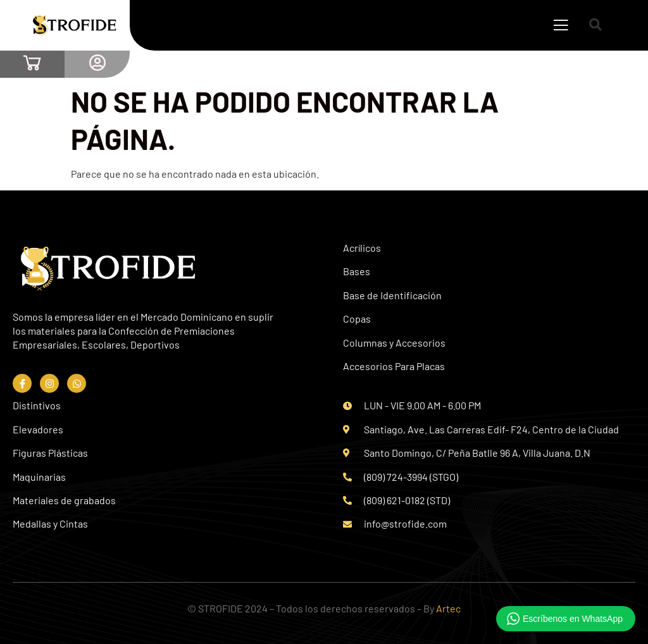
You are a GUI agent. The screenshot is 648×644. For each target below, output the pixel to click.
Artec (448, 608)
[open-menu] (561, 27)
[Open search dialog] (596, 25)
